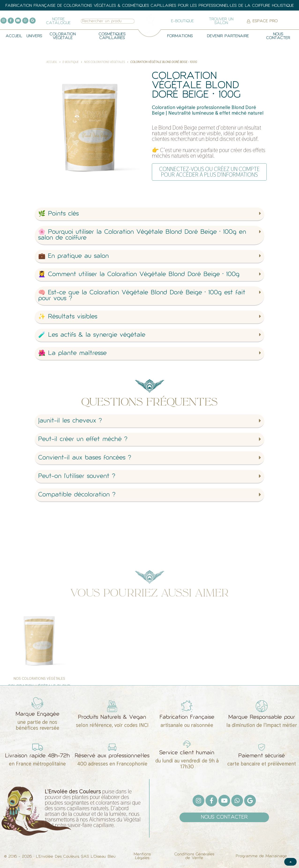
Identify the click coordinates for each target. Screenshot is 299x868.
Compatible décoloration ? (77, 560)
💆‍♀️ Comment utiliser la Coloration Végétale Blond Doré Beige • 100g (139, 275)
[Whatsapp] (25, 21)
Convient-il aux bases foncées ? (85, 523)
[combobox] (103, 21)
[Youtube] (18, 21)
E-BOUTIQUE (71, 62)
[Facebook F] (11, 21)
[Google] (33, 21)
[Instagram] (4, 21)
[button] (150, 214)
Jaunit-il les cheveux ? (70, 487)
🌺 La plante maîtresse (72, 353)
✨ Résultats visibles (68, 317)
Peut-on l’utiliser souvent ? (77, 542)
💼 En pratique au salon (73, 256)
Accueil (52, 62)
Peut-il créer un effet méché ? (83, 505)
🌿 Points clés (58, 214)
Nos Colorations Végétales (105, 62)
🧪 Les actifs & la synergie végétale (92, 335)
